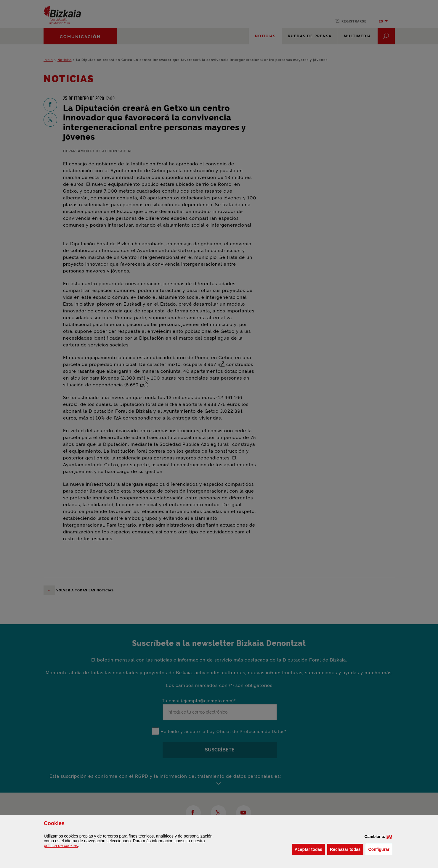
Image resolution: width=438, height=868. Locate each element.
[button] (389, 836)
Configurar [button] (380, 849)
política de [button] (61, 846)
